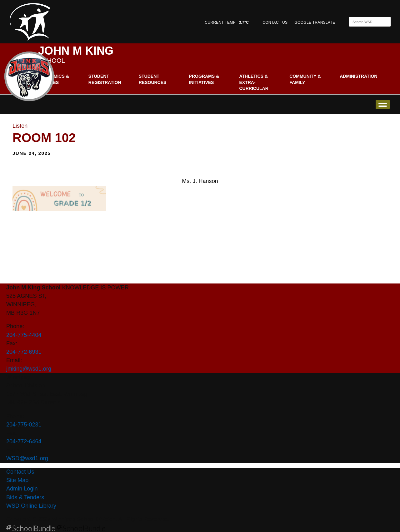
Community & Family (305, 79)
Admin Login (22, 489)
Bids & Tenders (25, 497)
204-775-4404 (24, 335)
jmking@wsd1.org (29, 369)
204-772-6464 (24, 441)
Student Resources (153, 79)
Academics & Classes (54, 79)
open (383, 104)
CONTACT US (275, 22)
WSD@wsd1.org (27, 458)
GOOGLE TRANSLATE (315, 22)
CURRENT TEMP (227, 22)
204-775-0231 (24, 425)
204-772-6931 (24, 352)
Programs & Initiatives (204, 79)
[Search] (364, 22)
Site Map (17, 480)
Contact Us (20, 472)
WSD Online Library (31, 506)
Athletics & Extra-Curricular (254, 82)
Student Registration (105, 79)
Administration (358, 76)
